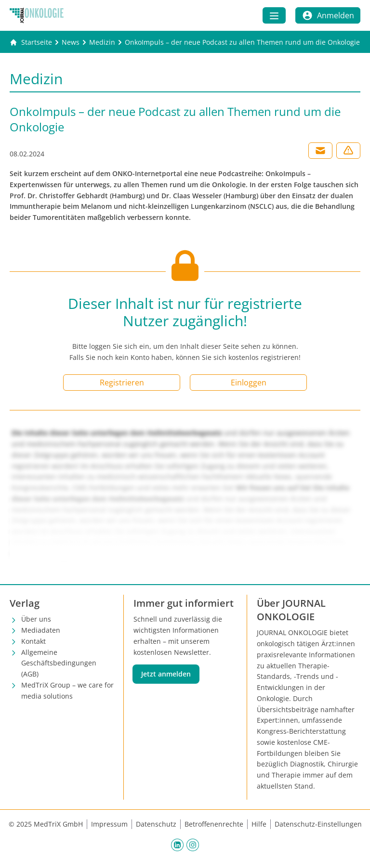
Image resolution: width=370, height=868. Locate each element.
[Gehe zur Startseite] (31, 42)
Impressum (109, 824)
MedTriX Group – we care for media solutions (67, 690)
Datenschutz (156, 824)
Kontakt (33, 641)
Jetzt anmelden (166, 674)
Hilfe (259, 824)
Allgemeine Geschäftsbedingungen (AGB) (59, 663)
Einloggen (249, 383)
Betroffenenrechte (214, 824)
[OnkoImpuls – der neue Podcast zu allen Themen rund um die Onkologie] (242, 42)
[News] (71, 42)
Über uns (36, 619)
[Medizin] (102, 42)
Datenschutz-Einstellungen (318, 824)
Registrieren (122, 383)
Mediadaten (41, 630)
